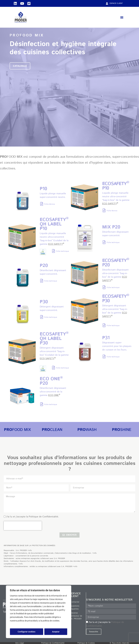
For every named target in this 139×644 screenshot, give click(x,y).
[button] (122, 17)
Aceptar (56, 632)
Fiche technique (62, 251)
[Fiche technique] (53, 251)
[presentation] (23, 526)
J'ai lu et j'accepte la (33, 517)
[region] (39, 612)
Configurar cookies (26, 632)
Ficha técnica (49, 204)
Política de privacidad (20, 624)
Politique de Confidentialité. (44, 517)
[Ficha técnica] (42, 204)
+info (30, 550)
